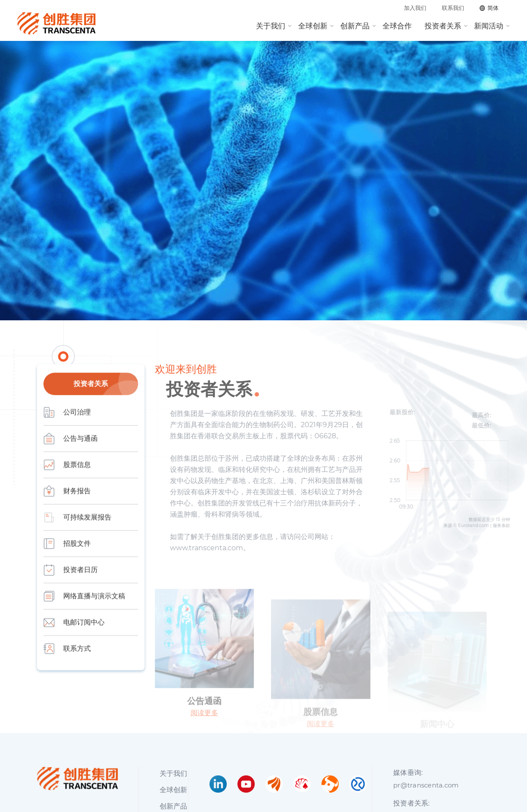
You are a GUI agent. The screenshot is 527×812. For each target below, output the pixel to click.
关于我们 (271, 26)
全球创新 (313, 26)
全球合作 (397, 26)
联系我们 (453, 8)
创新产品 (355, 26)
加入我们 (415, 8)
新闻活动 (489, 26)
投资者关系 (443, 26)
